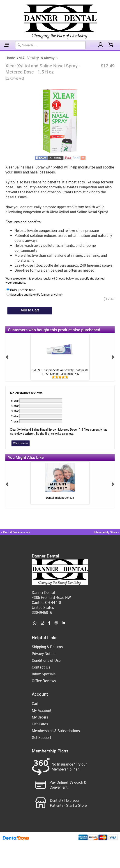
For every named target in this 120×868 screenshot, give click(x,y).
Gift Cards (40, 724)
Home (1, 51)
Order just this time (21, 290)
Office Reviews (44, 681)
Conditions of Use (46, 660)
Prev (7, 357)
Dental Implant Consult (60, 498)
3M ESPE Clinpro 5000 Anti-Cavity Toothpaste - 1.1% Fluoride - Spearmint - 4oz (60, 372)
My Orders (40, 717)
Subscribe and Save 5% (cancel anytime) (35, 294)
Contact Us (41, 667)
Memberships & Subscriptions (56, 731)
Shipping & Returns (47, 647)
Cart (35, 704)
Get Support (42, 738)
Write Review (21, 443)
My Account (42, 710)
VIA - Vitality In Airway (2, 51)
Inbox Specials (44, 674)
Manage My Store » (107, 532)
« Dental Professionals (16, 532)
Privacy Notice (44, 654)
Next (113, 357)
